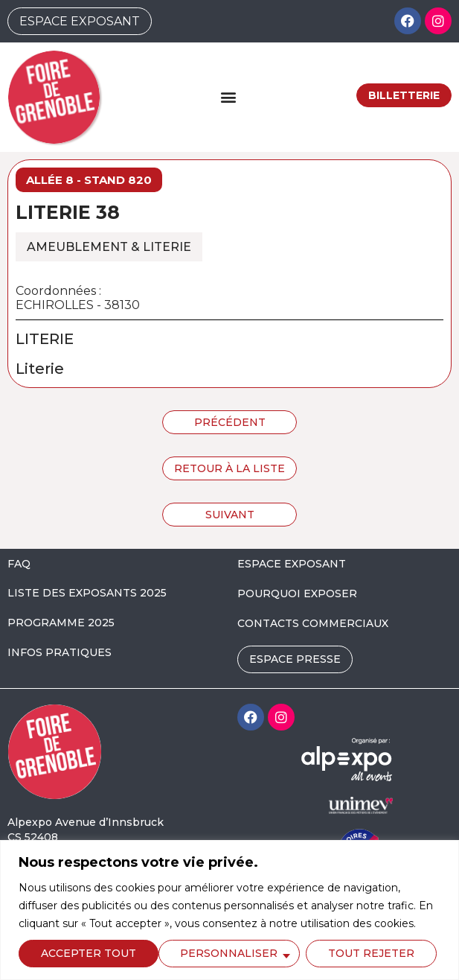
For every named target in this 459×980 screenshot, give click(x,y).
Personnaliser (89, 953)
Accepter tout (371, 953)
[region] (229, 910)
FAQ (19, 564)
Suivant (230, 515)
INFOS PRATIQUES (60, 652)
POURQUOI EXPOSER (297, 594)
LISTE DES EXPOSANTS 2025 (87, 593)
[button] (229, 97)
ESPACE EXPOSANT (292, 564)
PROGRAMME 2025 (61, 623)
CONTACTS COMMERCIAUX (313, 623)
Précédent (230, 422)
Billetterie (404, 95)
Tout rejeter (231, 953)
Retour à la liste (229, 468)
